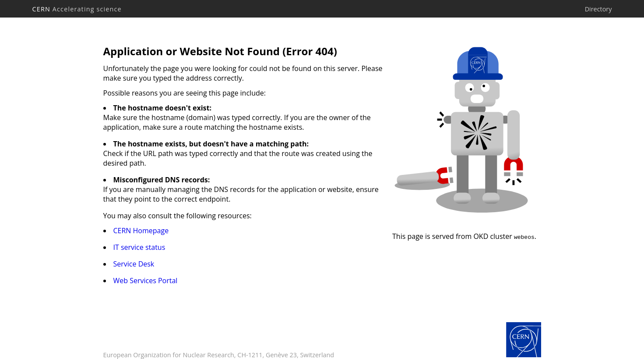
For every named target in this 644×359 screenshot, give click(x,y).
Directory (598, 9)
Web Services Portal (146, 281)
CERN (77, 9)
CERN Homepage (141, 231)
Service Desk (134, 264)
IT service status (139, 247)
